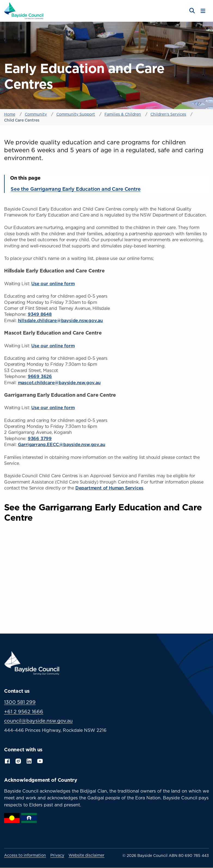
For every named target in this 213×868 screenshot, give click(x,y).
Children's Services (168, 114)
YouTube (41, 761)
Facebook (7, 761)
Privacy (57, 855)
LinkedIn (29, 761)
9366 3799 (40, 438)
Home (10, 114)
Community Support (76, 114)
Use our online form (53, 284)
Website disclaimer (87, 855)
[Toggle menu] (203, 11)
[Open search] (192, 11)
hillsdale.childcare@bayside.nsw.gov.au (60, 320)
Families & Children (123, 114)
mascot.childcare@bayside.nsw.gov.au (59, 383)
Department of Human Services (109, 488)
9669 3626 (40, 376)
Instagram (18, 761)
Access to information (25, 855)
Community (36, 114)
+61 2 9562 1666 (24, 712)
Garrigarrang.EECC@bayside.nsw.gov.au (62, 444)
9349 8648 (40, 314)
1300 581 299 (20, 702)
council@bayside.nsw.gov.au (38, 721)
